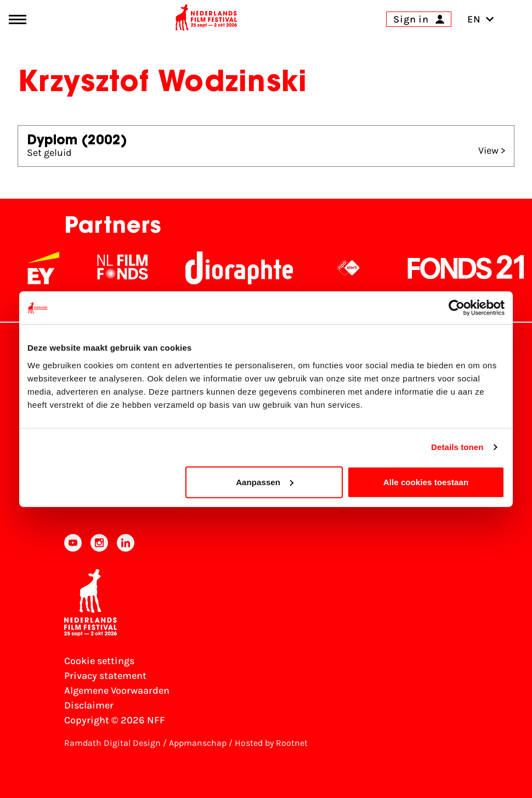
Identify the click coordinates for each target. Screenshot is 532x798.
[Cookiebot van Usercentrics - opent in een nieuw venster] (457, 308)
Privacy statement (105, 676)
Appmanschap (198, 743)
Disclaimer (89, 705)
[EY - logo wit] (43, 268)
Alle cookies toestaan (426, 482)
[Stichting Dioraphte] (239, 268)
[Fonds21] (466, 268)
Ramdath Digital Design (112, 743)
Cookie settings (99, 661)
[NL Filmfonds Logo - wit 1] (122, 268)
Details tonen (457, 447)
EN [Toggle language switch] (481, 19)
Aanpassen (265, 482)
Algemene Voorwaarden (117, 690)
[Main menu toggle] (18, 19)
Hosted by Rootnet (271, 743)
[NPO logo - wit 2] (348, 268)
